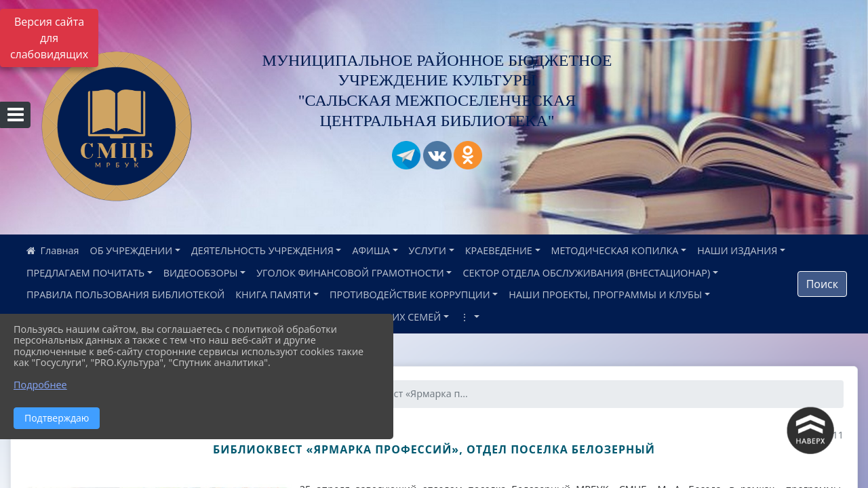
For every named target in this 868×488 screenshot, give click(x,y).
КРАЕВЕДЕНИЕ (499, 250)
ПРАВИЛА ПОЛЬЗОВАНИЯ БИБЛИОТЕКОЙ (125, 294)
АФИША (371, 250)
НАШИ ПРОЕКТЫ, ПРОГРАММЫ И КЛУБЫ (605, 294)
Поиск (822, 284)
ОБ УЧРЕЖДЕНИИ (132, 250)
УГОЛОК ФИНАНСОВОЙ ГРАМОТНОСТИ (350, 273)
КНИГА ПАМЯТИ (273, 294)
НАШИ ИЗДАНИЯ (737, 250)
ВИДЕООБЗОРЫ (201, 273)
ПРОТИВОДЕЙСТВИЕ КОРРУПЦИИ (410, 294)
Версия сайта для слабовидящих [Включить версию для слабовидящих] (49, 38)
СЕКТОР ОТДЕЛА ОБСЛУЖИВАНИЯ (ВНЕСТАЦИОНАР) (586, 273)
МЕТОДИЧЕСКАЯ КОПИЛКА (615, 250)
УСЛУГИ (428, 250)
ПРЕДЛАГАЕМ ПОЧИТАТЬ (85, 273)
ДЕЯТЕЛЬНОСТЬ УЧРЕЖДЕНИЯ (262, 250)
